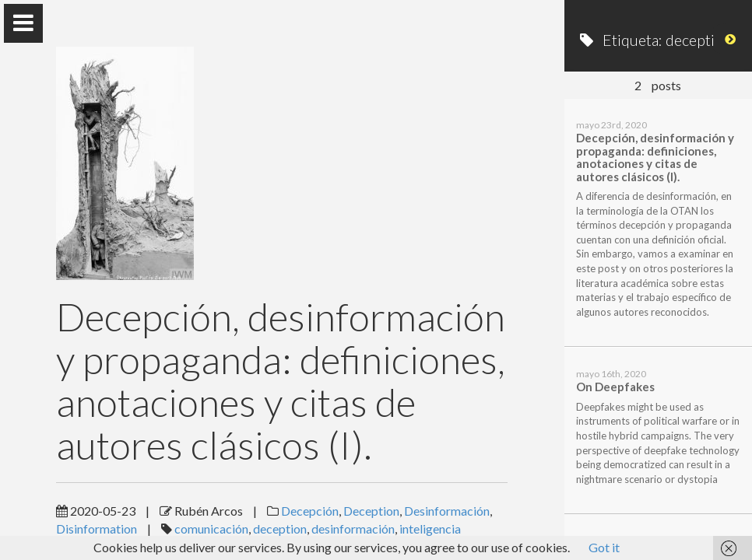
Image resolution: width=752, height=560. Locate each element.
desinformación (353, 528)
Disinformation (97, 528)
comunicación (211, 528)
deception (280, 528)
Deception (371, 511)
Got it (604, 547)
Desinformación (447, 511)
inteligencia (430, 528)
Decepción (310, 511)
